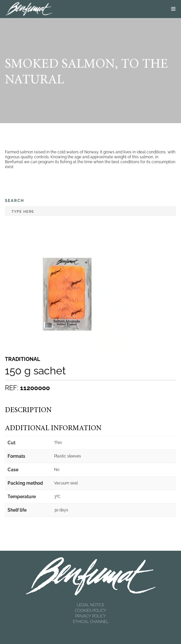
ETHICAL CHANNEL (91, 622)
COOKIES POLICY (90, 611)
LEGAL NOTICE (90, 605)
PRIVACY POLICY (90, 616)
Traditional (22, 359)
